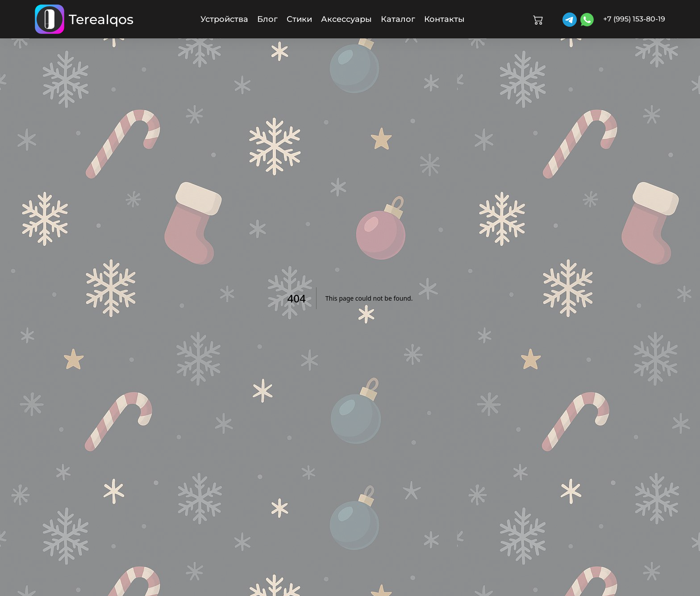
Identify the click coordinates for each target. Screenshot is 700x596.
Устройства (224, 19)
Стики (299, 19)
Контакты (444, 19)
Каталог (398, 19)
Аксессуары (346, 19)
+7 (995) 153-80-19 (634, 19)
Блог (267, 19)
